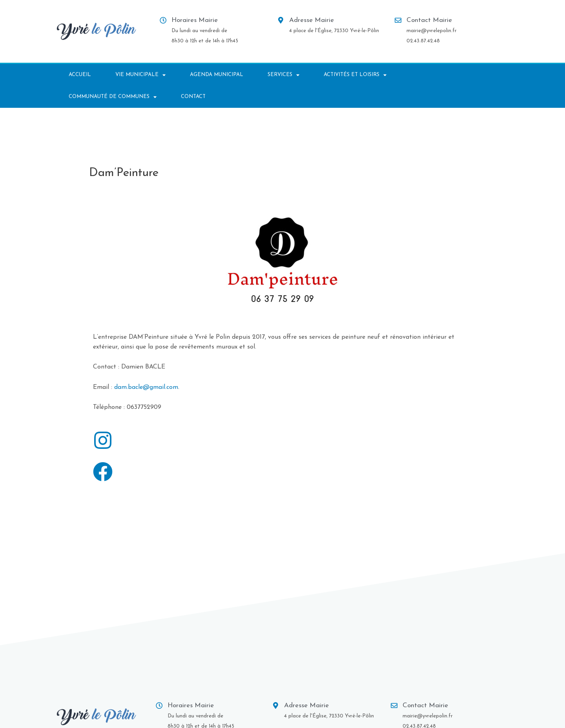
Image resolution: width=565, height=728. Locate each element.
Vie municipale (140, 75)
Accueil (80, 75)
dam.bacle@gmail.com (146, 387)
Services (283, 75)
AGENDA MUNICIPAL (217, 75)
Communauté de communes (113, 97)
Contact (193, 97)
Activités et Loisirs (355, 75)
